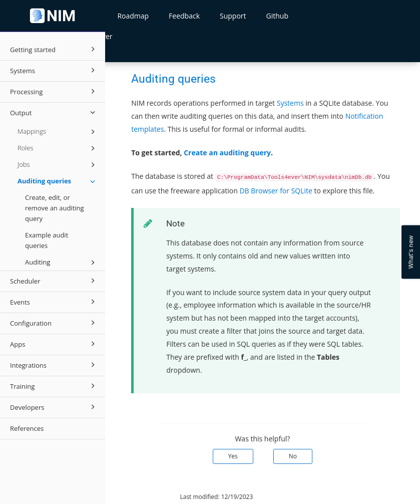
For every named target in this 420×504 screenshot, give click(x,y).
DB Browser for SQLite (276, 191)
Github (277, 16)
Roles (58, 148)
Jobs (58, 165)
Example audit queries (47, 240)
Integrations (54, 365)
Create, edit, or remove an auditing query (55, 208)
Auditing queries (58, 181)
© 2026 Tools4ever (139, 497)
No (293, 456)
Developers (54, 407)
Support (233, 16)
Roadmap (133, 16)
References (27, 428)
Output (54, 112)
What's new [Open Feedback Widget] (411, 252)
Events (54, 302)
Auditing (62, 263)
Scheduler (54, 281)
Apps (54, 344)
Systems (54, 70)
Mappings (58, 132)
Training (54, 386)
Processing (54, 91)
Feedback (184, 16)
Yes (233, 456)
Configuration (54, 323)
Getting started (54, 49)
